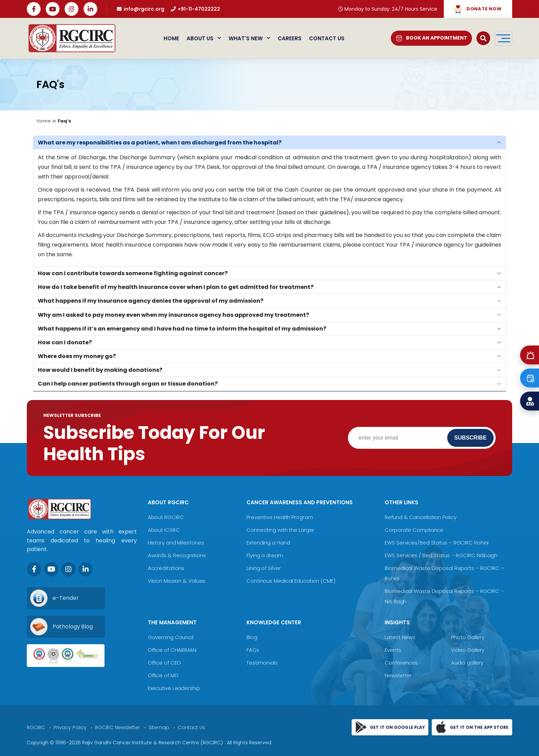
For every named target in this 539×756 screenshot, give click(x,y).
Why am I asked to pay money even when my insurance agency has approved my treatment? (173, 315)
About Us (204, 38)
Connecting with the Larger (280, 530)
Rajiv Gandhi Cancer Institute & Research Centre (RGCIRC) (153, 743)
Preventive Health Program (280, 517)
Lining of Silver (263, 568)
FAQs (253, 650)
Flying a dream (265, 555)
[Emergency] (530, 355)
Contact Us (327, 38)
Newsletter (398, 675)
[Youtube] (51, 569)
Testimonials (262, 663)
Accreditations (166, 568)
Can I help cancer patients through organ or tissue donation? (128, 384)
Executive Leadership (174, 688)
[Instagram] (68, 569)
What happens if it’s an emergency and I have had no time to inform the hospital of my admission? (182, 329)
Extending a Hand (268, 543)
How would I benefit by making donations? (100, 370)
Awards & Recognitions (177, 555)
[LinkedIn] (86, 569)
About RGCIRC (166, 517)
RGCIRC (36, 727)
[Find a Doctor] (530, 401)
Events (393, 650)
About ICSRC (164, 530)
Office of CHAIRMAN (172, 650)
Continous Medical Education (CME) (291, 581)
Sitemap (159, 727)
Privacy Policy (70, 727)
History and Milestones (176, 543)
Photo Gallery (468, 637)
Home (171, 38)
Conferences (401, 663)
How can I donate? (65, 342)
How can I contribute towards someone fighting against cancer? (133, 273)
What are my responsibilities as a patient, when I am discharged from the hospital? (160, 143)
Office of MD (163, 675)
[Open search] (483, 38)
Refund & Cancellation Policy (420, 517)
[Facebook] (34, 569)
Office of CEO (164, 663)
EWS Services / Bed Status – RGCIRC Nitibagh (441, 555)
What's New (249, 38)
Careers (290, 38)
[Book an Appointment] (530, 378)
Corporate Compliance (414, 530)
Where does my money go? (77, 356)
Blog (252, 637)
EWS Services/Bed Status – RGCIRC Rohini (437, 543)
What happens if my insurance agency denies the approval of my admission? (151, 301)
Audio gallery (467, 663)
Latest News (400, 637)
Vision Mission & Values (177, 581)
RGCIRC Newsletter (118, 727)
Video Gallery (468, 650)
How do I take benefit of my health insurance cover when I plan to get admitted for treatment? (176, 287)
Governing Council (171, 637)
